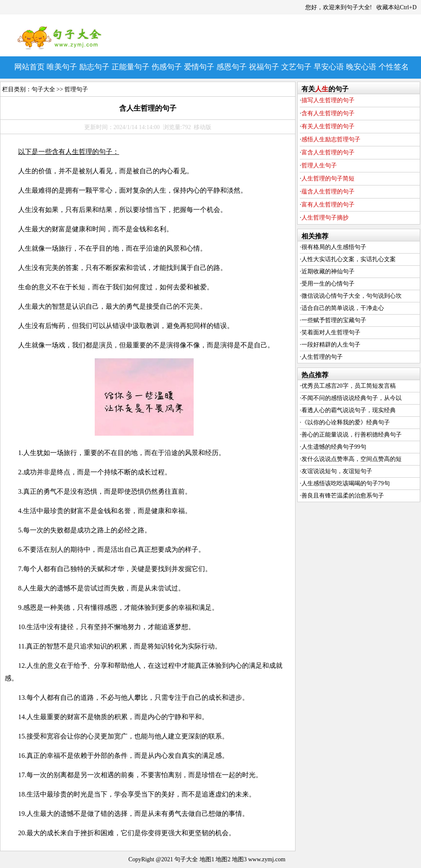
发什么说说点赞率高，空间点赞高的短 (352, 459)
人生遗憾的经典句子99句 (334, 447)
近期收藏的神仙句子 (328, 271)
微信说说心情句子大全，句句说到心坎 (352, 296)
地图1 (207, 859)
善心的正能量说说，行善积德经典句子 (352, 435)
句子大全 (43, 89)
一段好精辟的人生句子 (331, 345)
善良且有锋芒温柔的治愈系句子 (343, 496)
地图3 (239, 859)
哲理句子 (76, 89)
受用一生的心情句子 (328, 284)
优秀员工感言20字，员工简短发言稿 (349, 386)
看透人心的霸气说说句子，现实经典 (349, 410)
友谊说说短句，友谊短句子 (337, 471)
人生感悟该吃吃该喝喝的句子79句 (346, 483)
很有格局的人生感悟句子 (334, 247)
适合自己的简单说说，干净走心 (343, 308)
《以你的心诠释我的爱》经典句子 (346, 422)
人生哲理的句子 (322, 357)
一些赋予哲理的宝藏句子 (334, 320)
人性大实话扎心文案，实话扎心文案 (349, 259)
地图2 (223, 859)
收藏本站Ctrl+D (397, 7)
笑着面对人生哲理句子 (331, 332)
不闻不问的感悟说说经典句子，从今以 (352, 398)
